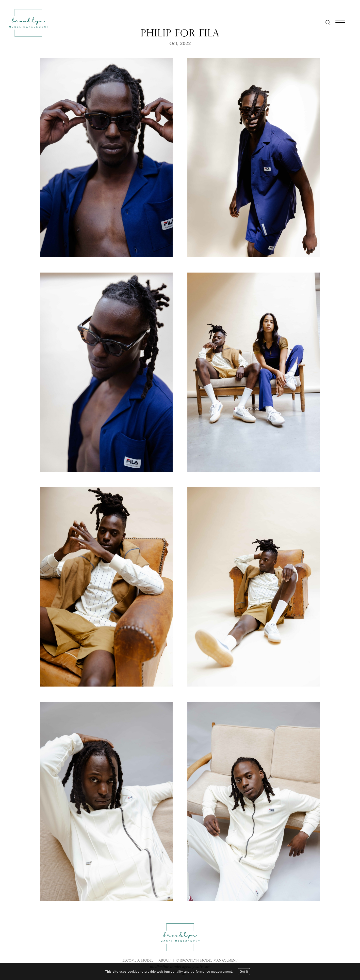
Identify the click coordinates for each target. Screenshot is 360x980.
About (165, 961)
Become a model (138, 961)
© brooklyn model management (207, 961)
